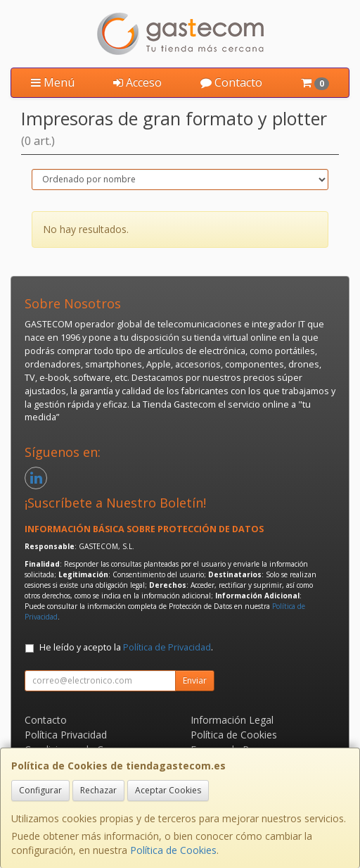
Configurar (40, 790)
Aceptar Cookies (168, 790)
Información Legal (232, 720)
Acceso (137, 82)
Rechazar (98, 790)
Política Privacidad (66, 735)
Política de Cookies (173, 850)
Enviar (195, 680)
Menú (53, 82)
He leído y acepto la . (126, 647)
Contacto (231, 82)
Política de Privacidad (167, 647)
